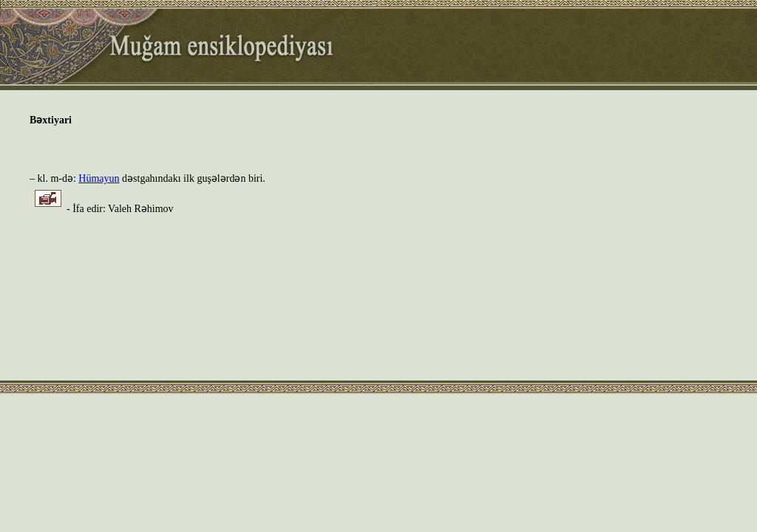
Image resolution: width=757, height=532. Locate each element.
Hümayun (99, 178)
